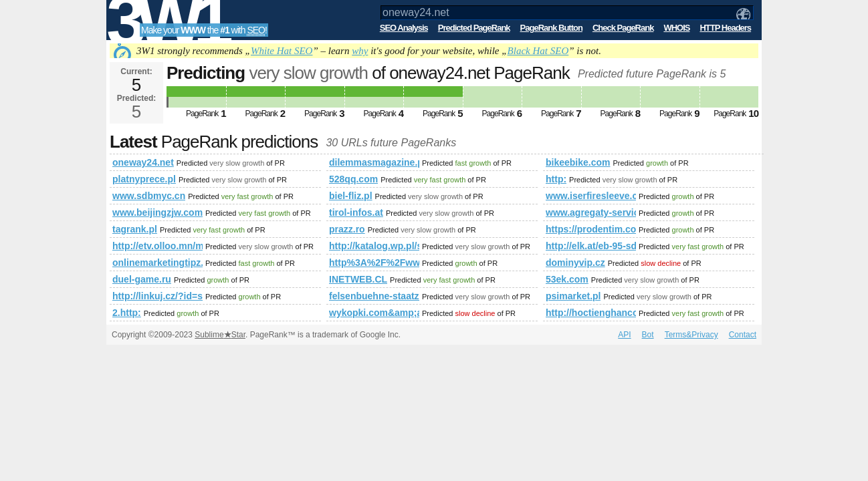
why (360, 51)
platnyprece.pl (144, 179)
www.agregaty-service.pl (591, 212)
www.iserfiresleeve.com (591, 196)
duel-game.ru (142, 279)
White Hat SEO (282, 51)
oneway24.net (143, 162)
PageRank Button (551, 28)
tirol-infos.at (356, 212)
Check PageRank (623, 28)
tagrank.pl (135, 229)
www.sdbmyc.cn (149, 196)
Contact (743, 335)
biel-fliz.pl (351, 196)
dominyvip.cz (575, 263)
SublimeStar (220, 335)
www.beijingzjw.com (157, 212)
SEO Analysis (404, 28)
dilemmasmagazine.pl (374, 162)
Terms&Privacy (691, 335)
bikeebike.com (578, 162)
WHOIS (676, 28)
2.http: (127, 313)
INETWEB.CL (358, 279)
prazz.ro (347, 229)
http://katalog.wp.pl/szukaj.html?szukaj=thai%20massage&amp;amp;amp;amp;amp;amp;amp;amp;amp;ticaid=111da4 (374, 246)
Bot (648, 335)
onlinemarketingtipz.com (157, 263)
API (624, 335)
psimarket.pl (573, 296)
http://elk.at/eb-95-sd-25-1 (591, 246)
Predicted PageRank (474, 28)
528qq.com (353, 179)
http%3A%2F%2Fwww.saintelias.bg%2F (374, 263)
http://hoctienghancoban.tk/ (591, 313)
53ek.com (567, 279)
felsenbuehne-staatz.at (374, 296)
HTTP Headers (725, 28)
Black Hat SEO (538, 51)
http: (556, 179)
